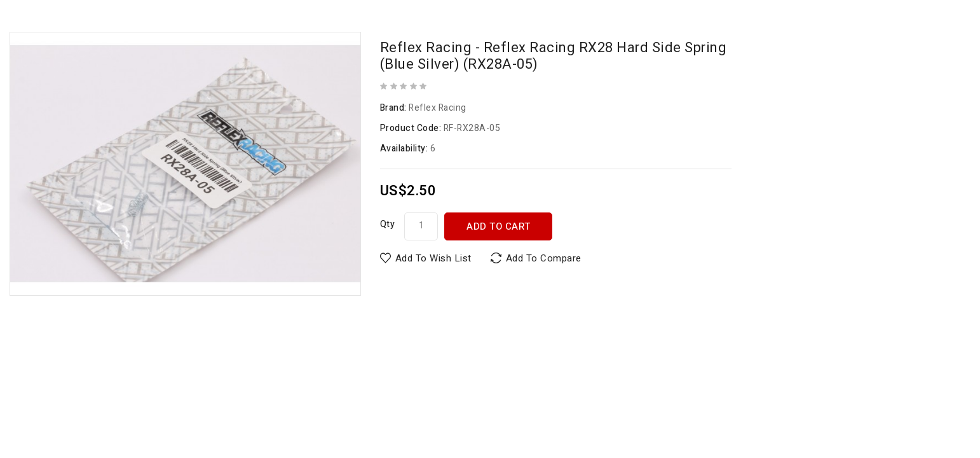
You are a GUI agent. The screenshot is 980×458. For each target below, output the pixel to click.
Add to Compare (544, 258)
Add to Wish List (433, 258)
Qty (388, 224)
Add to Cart (499, 226)
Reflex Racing (438, 108)
